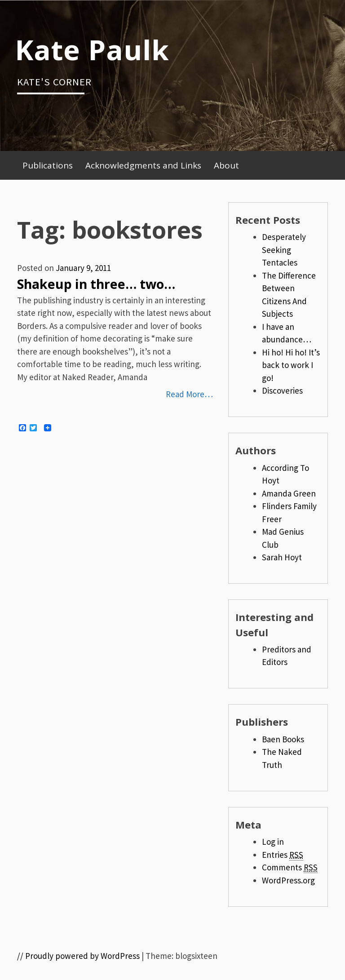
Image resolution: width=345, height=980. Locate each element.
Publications (48, 165)
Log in (273, 842)
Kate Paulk (92, 49)
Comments (290, 867)
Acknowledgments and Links (143, 165)
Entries (283, 855)
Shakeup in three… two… (96, 284)
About (226, 165)
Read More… (189, 394)
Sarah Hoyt (282, 557)
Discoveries (282, 390)
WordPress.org (288, 880)
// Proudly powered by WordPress (78, 956)
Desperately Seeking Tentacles (284, 250)
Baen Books (283, 739)
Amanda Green (289, 493)
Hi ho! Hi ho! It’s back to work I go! (291, 365)
